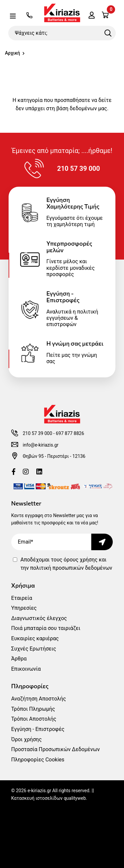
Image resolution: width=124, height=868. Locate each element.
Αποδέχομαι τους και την (66, 564)
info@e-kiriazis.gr (41, 445)
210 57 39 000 (38, 433)
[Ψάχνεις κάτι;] (62, 33)
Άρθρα (19, 659)
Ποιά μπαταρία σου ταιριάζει (46, 628)
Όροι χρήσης (26, 739)
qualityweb (75, 798)
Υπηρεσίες (24, 608)
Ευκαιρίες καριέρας (35, 638)
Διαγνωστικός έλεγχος (39, 618)
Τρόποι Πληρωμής (33, 709)
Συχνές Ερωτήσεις (34, 649)
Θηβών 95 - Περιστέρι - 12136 (54, 456)
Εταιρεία (22, 598)
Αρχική (12, 53)
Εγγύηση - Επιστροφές (38, 729)
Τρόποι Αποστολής (34, 719)
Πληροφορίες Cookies (38, 760)
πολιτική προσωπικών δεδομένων (71, 568)
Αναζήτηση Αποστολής (39, 699)
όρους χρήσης (80, 560)
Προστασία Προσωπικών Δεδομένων (56, 749)
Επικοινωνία (26, 669)
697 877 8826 (70, 433)
